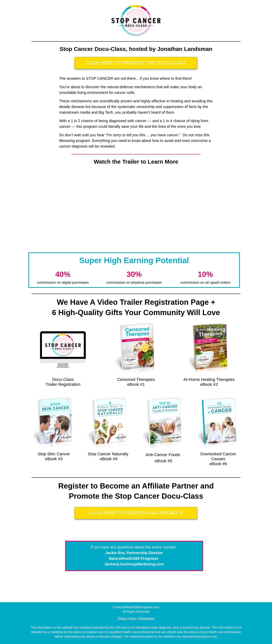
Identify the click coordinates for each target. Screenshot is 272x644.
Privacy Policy (127, 618)
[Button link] (136, 63)
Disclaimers (147, 618)
